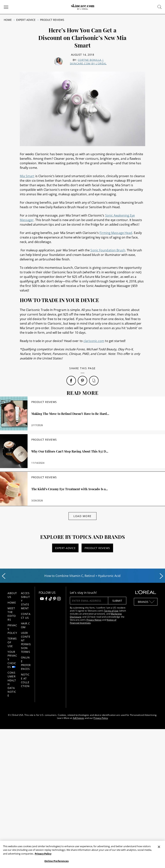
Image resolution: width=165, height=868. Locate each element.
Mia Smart (27, 176)
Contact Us (26, 616)
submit (117, 601)
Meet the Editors (12, 614)
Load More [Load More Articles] (82, 516)
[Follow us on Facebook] (46, 599)
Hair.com (25, 625)
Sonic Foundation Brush (108, 250)
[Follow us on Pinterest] (55, 599)
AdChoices (79, 718)
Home (8, 20)
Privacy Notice (94, 620)
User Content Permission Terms (26, 642)
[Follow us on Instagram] (59, 599)
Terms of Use (111, 611)
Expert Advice (26, 20)
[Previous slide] (4, 576)
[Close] (159, 847)
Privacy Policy (101, 718)
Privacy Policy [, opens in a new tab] (43, 854)
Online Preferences (26, 663)
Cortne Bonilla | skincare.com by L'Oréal (88, 62)
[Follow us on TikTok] (50, 599)
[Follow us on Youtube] (42, 599)
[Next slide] (161, 576)
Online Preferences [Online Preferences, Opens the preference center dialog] (56, 861)
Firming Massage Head (116, 233)
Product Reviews (52, 20)
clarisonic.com (94, 341)
